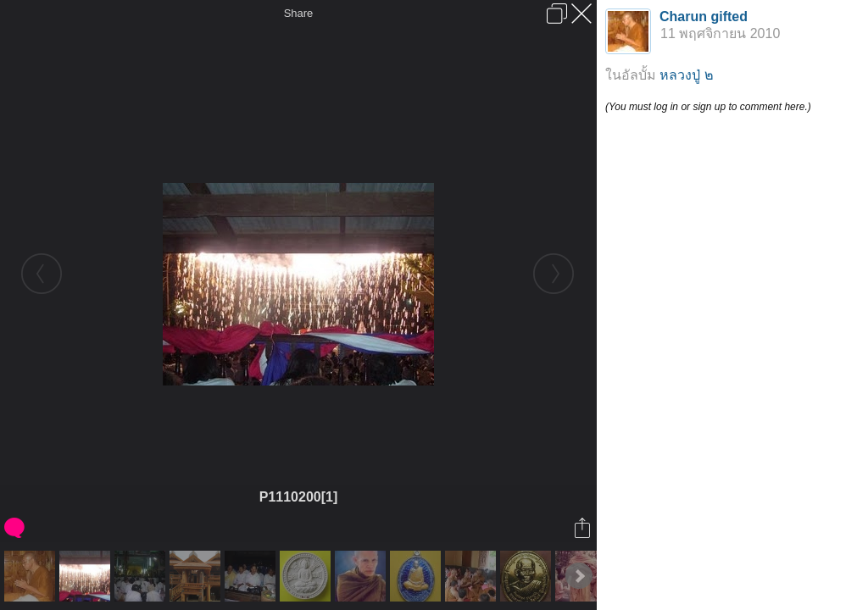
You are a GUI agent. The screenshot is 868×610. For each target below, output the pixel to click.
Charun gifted (704, 17)
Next (579, 576)
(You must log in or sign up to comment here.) (708, 107)
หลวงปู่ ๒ (686, 75)
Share (299, 13)
